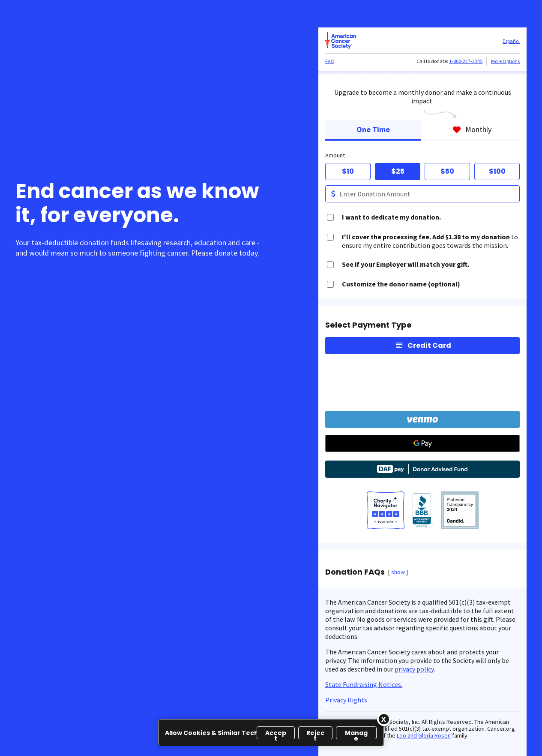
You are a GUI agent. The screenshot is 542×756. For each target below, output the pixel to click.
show (398, 572)
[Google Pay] (422, 443)
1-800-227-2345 (466, 61)
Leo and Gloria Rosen (424, 735)
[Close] (384, 719)
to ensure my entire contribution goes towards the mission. (430, 241)
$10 (348, 171)
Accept (276, 734)
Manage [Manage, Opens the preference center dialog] (356, 734)
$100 (497, 171)
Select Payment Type (368, 325)
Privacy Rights (346, 700)
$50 (447, 171)
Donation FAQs (355, 572)
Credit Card (429, 345)
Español (511, 41)
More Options (505, 61)
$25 (398, 171)
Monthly (472, 129)
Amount (335, 155)
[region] (271, 732)
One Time (373, 129)
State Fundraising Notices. (364, 684)
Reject (316, 734)
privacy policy (414, 669)
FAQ (330, 61)
